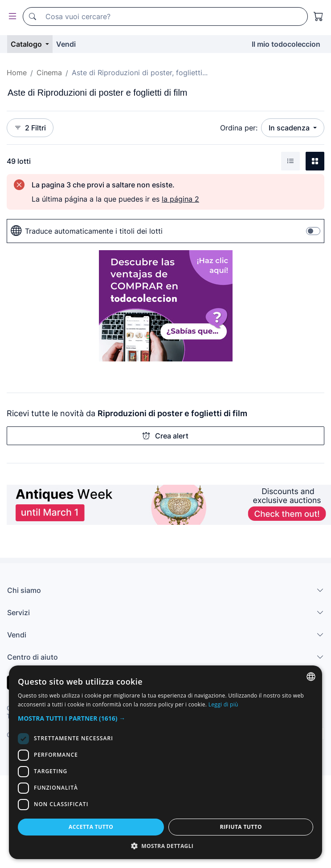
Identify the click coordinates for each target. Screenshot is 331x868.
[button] (165, 718)
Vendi (66, 44)
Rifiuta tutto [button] (241, 827)
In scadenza (290, 128)
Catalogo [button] (27, 44)
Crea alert (165, 436)
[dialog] (165, 762)
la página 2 (180, 199)
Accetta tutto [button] (91, 827)
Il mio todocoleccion (286, 44)
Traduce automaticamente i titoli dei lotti (87, 231)
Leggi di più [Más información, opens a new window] (223, 704)
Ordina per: (239, 128)
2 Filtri (30, 128)
